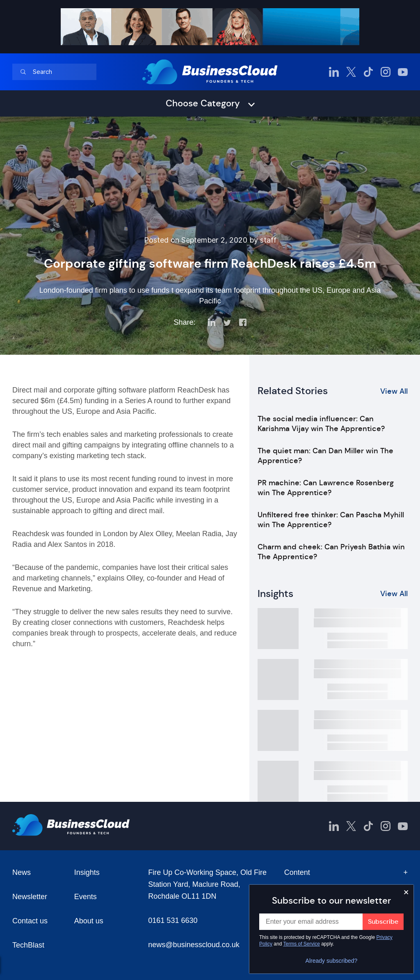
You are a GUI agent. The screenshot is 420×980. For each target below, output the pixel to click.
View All (394, 391)
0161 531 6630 (173, 920)
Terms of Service (302, 944)
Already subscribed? (332, 961)
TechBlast (28, 945)
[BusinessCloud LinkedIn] (334, 72)
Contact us (30, 921)
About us (89, 921)
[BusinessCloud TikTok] (368, 72)
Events (86, 897)
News (22, 872)
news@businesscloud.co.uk (194, 945)
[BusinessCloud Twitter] (351, 72)
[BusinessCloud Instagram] (386, 72)
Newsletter (30, 897)
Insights (87, 872)
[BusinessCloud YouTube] (403, 72)
